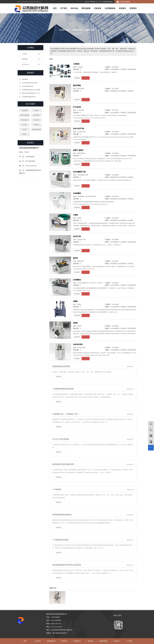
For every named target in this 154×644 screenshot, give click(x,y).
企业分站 (87, 2)
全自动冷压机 (78, 344)
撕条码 (25, 129)
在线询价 (86, 78)
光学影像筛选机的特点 (29, 97)
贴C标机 (25, 125)
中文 (78, 2)
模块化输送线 (25, 120)
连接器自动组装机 (36, 129)
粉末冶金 (74, 8)
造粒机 (75, 323)
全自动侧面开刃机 (79, 172)
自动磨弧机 (77, 280)
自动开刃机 (77, 236)
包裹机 (75, 301)
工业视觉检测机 (131, 69)
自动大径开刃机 (79, 129)
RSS (97, 2)
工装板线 (76, 64)
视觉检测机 (114, 91)
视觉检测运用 (51, 641)
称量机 (36, 110)
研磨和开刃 (81, 261)
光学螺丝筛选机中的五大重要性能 (32, 90)
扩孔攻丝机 (77, 107)
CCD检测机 (122, 69)
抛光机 (75, 258)
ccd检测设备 (24, 110)
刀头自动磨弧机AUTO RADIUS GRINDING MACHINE (94, 283)
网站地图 (93, 2)
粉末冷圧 (38, 641)
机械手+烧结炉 (78, 150)
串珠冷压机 (36, 120)
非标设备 (98, 8)
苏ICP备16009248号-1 (60, 633)
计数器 (75, 215)
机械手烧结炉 (81, 153)
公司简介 (25, 54)
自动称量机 (77, 193)
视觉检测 (25, 79)
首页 (55, 8)
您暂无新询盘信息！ (108, 2)
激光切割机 (77, 85)
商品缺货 (77, 78)
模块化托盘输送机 (25, 115)
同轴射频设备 (104, 641)
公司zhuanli (25, 64)
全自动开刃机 (81, 132)
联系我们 (133, 8)
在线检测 (36, 125)
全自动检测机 (114, 69)
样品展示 (123, 8)
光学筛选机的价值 (27, 86)
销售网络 (25, 59)
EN (82, 2)
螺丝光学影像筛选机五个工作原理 (32, 93)
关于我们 (64, 8)
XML (101, 2)
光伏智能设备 (110, 8)
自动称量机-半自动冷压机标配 (86, 196)
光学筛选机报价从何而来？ (30, 83)
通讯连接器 (86, 8)
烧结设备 (64, 641)
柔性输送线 (36, 115)
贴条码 (25, 134)
